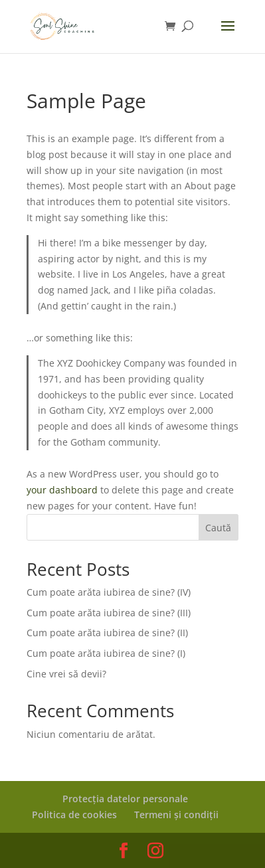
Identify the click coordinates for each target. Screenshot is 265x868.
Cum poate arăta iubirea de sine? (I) (106, 653)
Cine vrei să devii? (66, 674)
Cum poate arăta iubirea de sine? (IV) (109, 592)
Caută (218, 528)
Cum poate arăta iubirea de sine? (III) (109, 613)
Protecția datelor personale (125, 799)
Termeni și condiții (176, 815)
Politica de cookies (74, 815)
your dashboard (62, 490)
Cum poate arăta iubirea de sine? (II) (107, 633)
